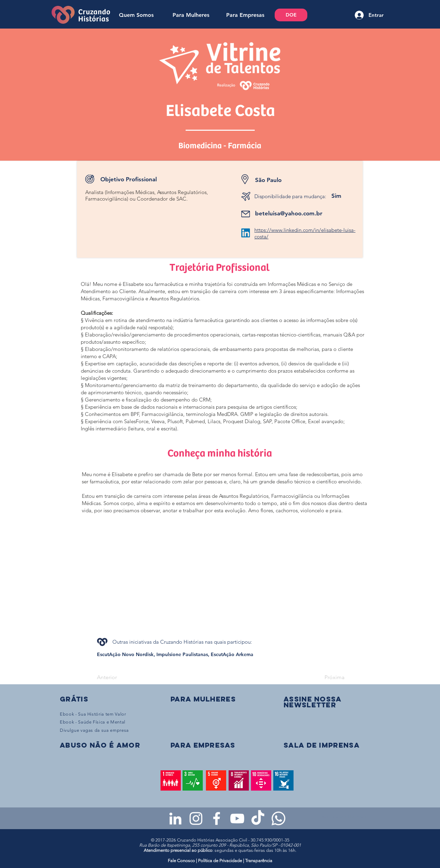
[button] (312, 702)
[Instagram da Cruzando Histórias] (196, 818)
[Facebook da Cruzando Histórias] (217, 818)
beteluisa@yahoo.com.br (289, 213)
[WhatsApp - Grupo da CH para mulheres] (278, 818)
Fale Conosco (182, 861)
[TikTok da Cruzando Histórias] (258, 818)
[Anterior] (120, 677)
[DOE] (291, 15)
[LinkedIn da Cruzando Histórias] (175, 818)
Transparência (259, 861)
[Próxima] (327, 677)
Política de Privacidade (220, 861)
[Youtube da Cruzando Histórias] (237, 818)
